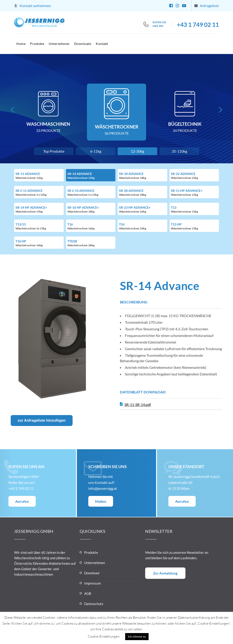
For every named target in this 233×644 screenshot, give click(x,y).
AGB (88, 593)
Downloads (83, 44)
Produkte (37, 44)
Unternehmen (59, 44)
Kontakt (102, 44)
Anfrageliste (209, 6)
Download (92, 573)
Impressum (92, 583)
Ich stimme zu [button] (137, 636)
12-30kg (137, 151)
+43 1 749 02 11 (198, 25)
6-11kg (96, 151)
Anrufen (22, 501)
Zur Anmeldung (165, 573)
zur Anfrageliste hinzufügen (42, 420)
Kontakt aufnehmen (35, 6)
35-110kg (179, 151)
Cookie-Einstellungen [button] (104, 636)
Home (21, 44)
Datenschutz (94, 604)
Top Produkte (54, 151)
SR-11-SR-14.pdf (138, 404)
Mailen (101, 501)
